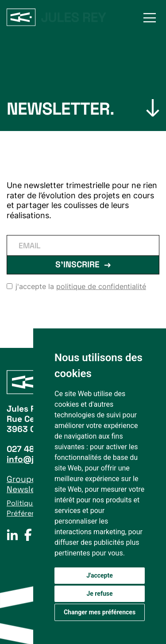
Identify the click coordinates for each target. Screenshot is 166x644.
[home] (56, 17)
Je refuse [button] (99, 594)
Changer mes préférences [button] (100, 612)
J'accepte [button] (100, 575)
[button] (150, 18)
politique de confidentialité (101, 286)
